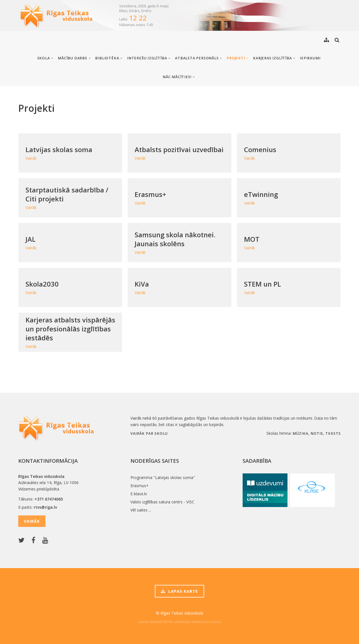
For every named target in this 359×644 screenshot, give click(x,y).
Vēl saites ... (141, 510)
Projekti (238, 58)
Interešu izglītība (149, 58)
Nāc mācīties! (179, 77)
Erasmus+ (140, 486)
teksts (333, 433)
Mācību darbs (74, 58)
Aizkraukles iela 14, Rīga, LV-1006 (48, 483)
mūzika (300, 433)
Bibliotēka (109, 58)
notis (317, 433)
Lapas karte (179, 591)
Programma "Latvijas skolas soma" (163, 477)
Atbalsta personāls (199, 58)
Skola (45, 58)
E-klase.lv (139, 494)
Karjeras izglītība (274, 58)
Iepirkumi (310, 58)
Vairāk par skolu (149, 433)
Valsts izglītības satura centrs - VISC (162, 502)
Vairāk (32, 521)
